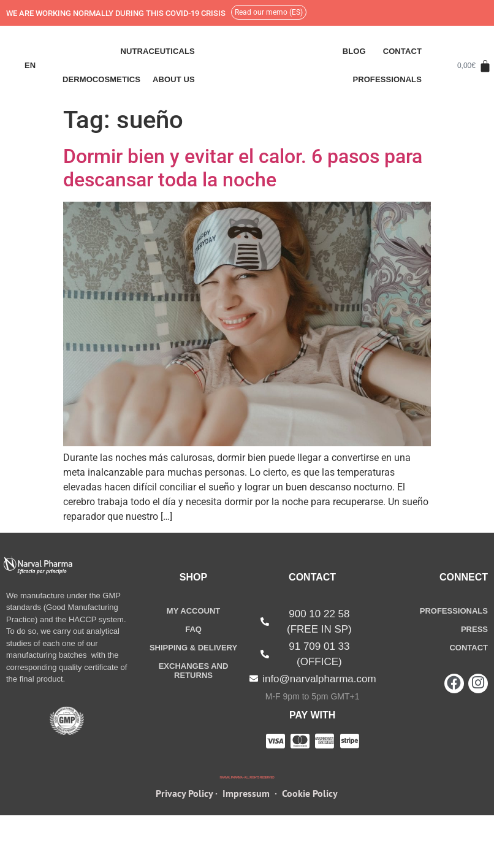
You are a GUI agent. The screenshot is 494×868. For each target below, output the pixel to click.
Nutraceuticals (157, 51)
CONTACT (469, 648)
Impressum (246, 818)
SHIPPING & (193, 648)
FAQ (193, 629)
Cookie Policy (310, 818)
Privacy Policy (184, 818)
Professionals (387, 79)
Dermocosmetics (101, 79)
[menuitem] (30, 66)
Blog (354, 51)
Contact (402, 51)
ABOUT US (174, 79)
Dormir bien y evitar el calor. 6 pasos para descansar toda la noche (243, 168)
